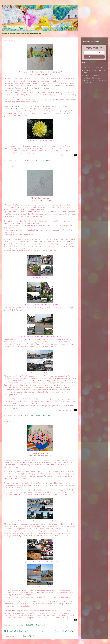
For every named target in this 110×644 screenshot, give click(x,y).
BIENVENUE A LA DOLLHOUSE (94, 68)
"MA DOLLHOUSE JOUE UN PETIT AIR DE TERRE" (95, 82)
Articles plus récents (16, 631)
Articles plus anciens (65, 631)
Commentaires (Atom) (25, 636)
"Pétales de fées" (11, 109)
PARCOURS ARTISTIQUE (92, 78)
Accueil (40, 631)
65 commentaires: (43, 625)
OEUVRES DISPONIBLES (92, 75)
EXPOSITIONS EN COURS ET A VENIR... (94, 72)
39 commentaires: (43, 160)
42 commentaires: (43, 415)
